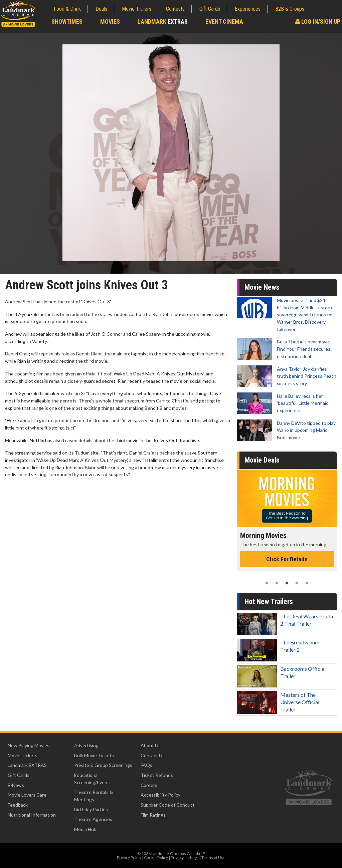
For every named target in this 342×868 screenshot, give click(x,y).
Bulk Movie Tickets (94, 755)
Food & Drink (67, 9)
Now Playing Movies (29, 745)
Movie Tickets (23, 755)
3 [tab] (287, 583)
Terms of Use (213, 857)
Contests (175, 9)
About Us (151, 745)
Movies (110, 22)
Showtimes (67, 22)
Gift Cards (210, 9)
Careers (149, 785)
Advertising (86, 745)
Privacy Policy (129, 857)
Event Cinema (224, 22)
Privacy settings (185, 857)
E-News (16, 785)
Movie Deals (262, 460)
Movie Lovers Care (27, 795)
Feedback (18, 805)
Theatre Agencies (93, 819)
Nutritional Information (32, 815)
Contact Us (153, 755)
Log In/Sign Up (318, 22)
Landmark (163, 22)
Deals (101, 9)
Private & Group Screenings (103, 765)
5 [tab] (307, 583)
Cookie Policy (156, 857)
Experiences (248, 9)
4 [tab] (297, 583)
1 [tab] (267, 583)
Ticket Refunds (157, 775)
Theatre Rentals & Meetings (94, 796)
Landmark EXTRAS (27, 765)
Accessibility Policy (160, 795)
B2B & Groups (290, 9)
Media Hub (85, 829)
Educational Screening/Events (93, 779)
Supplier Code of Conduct (168, 805)
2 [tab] (277, 583)
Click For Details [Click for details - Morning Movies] (287, 559)
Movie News (262, 287)
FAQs (146, 765)
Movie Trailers (137, 9)
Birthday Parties (91, 809)
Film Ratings (153, 815)
